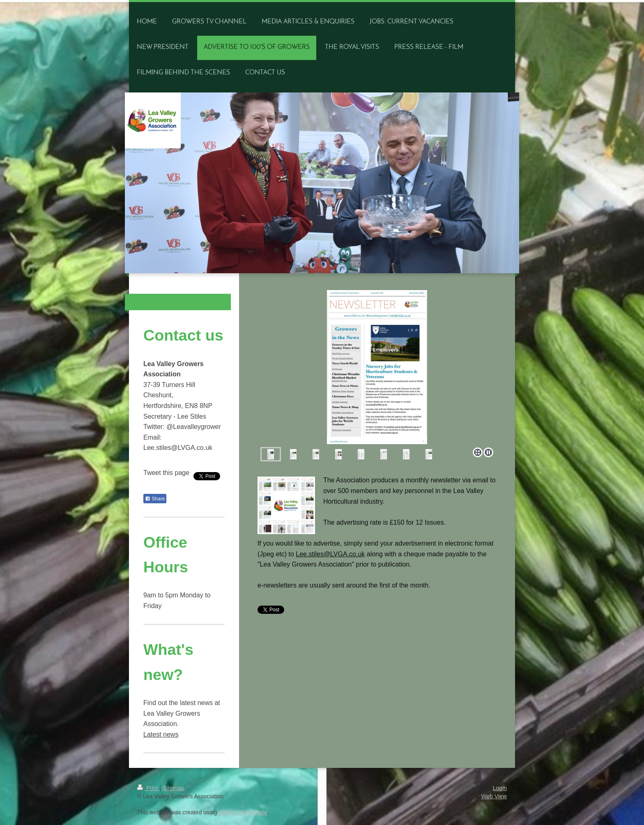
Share (155, 499)
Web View (494, 796)
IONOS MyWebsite (243, 812)
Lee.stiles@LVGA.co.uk (330, 554)
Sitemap (173, 788)
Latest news (161, 734)
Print (148, 788)
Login (500, 788)
